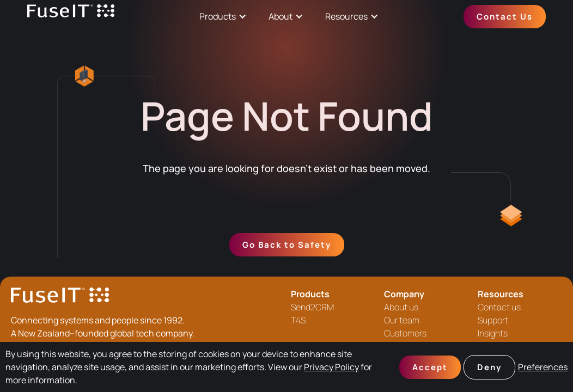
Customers (405, 333)
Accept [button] (430, 367)
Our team (402, 320)
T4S (298, 320)
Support (493, 320)
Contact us (499, 307)
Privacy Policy (331, 367)
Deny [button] (489, 367)
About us (401, 307)
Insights (493, 333)
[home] (71, 17)
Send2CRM (312, 307)
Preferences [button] (543, 367)
